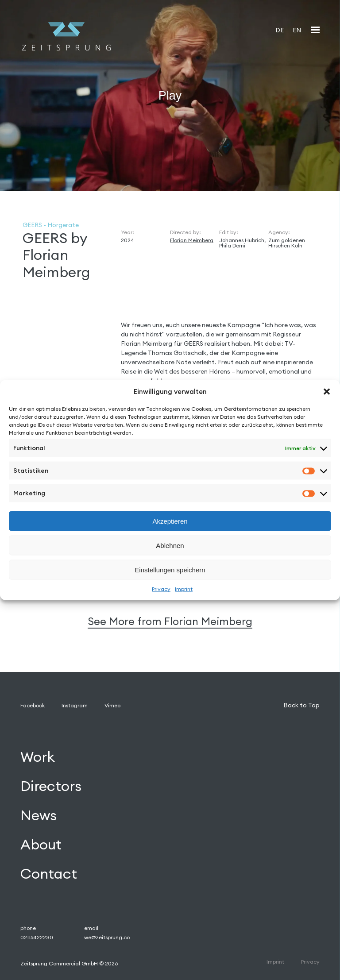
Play (170, 96)
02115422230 (37, 937)
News (39, 815)
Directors (51, 786)
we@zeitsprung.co (107, 937)
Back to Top (301, 705)
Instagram (75, 705)
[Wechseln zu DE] (280, 30)
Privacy (161, 589)
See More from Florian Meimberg (170, 621)
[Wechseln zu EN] (297, 30)
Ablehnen (170, 545)
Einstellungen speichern (170, 569)
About (41, 844)
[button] (327, 391)
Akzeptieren (170, 521)
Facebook (33, 705)
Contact (49, 874)
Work (38, 757)
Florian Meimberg (192, 240)
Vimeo (112, 705)
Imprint (184, 589)
